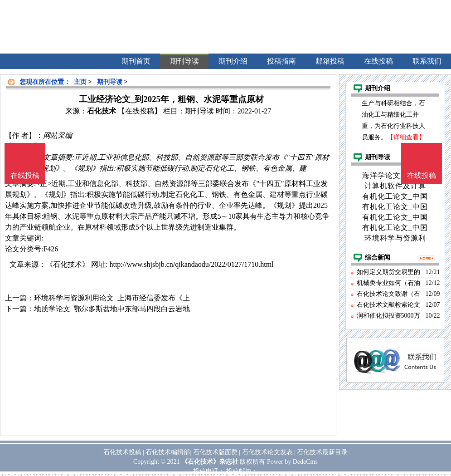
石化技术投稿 (122, 452)
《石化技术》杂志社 (210, 462)
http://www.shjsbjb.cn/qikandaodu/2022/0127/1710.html (191, 264)
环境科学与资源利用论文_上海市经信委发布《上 (112, 298)
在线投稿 (422, 175)
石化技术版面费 (215, 452)
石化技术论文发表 (267, 452)
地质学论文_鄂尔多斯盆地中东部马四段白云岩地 (112, 309)
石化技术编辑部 (168, 452)
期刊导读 (110, 82)
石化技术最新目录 (322, 452)
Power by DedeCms (292, 462)
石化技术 (102, 111)
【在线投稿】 (140, 111)
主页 (80, 82)
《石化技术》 (68, 264)
